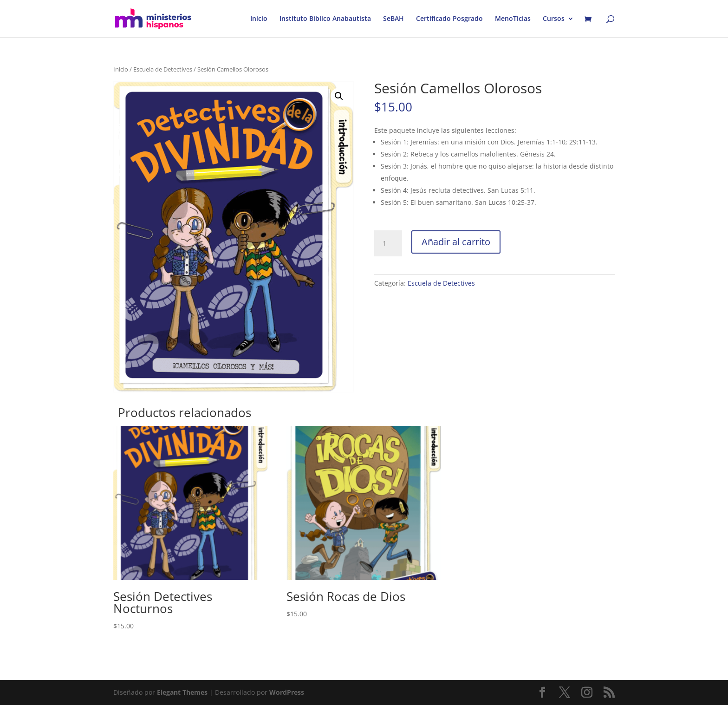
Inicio (259, 19)
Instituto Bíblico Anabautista (325, 19)
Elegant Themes (182, 692)
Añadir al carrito (456, 242)
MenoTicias (513, 19)
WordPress (287, 692)
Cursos (554, 19)
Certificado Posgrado (449, 19)
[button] (339, 96)
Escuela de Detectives (163, 69)
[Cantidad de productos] (388, 243)
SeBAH (393, 19)
